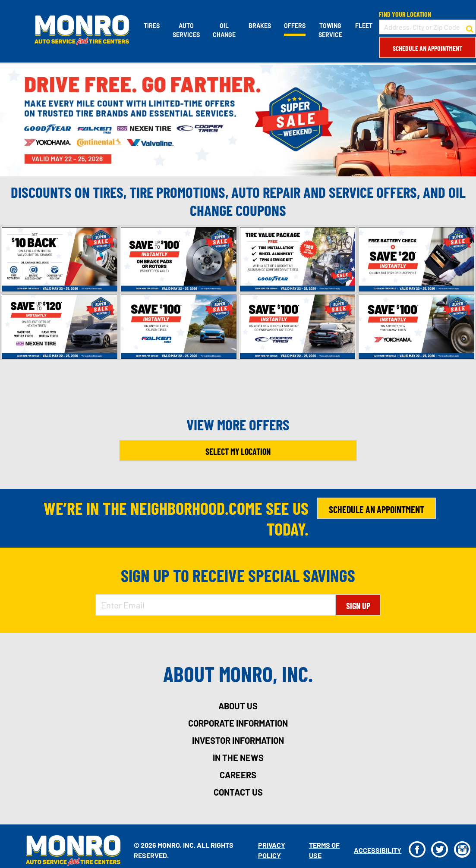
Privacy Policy (272, 850)
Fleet (364, 26)
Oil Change (224, 30)
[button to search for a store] (470, 27)
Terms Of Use (324, 850)
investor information (238, 740)
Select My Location (238, 451)
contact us (238, 792)
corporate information (238, 723)
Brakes (260, 26)
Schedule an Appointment (427, 48)
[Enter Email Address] (216, 605)
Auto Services (186, 30)
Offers (295, 26)
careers (238, 775)
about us (238, 706)
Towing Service (330, 30)
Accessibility (378, 850)
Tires (152, 26)
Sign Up (358, 606)
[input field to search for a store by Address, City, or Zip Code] (427, 27)
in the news (238, 758)
